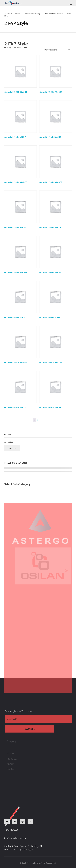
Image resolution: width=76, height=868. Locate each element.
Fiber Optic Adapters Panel (53, 14)
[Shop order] (57, 50)
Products (17, 14)
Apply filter (12, 448)
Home (8, 14)
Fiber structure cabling (32, 14)
